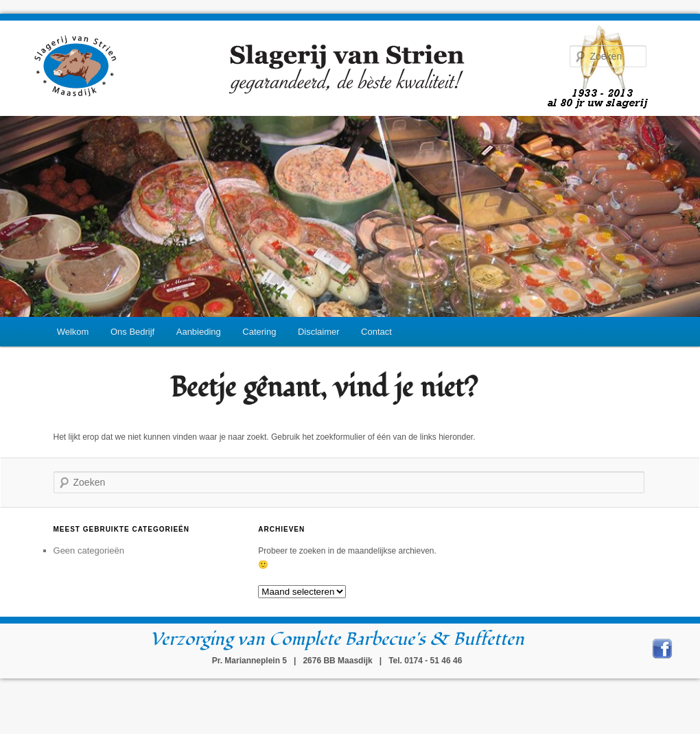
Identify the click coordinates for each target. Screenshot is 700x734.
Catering (259, 332)
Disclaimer (319, 332)
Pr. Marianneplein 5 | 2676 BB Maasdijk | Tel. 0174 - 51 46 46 (337, 661)
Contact (376, 332)
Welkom (73, 332)
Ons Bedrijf (132, 332)
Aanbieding (199, 332)
